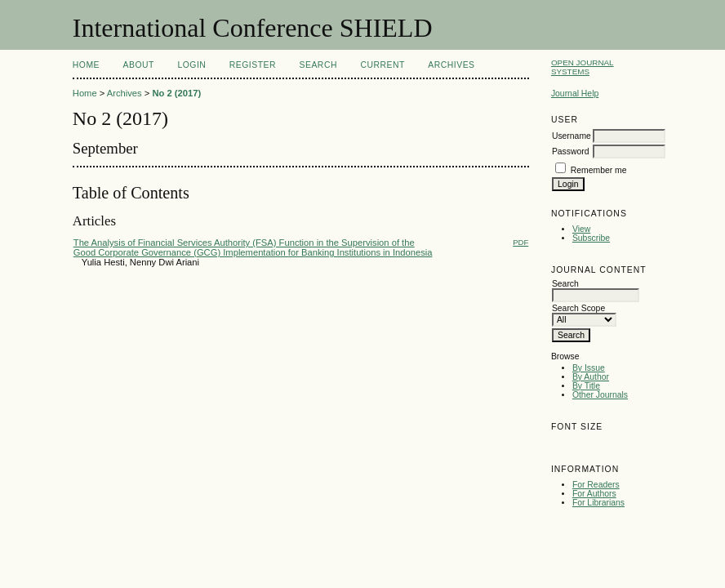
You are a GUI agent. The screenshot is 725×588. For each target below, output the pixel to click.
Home (86, 65)
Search (318, 65)
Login (191, 65)
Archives (451, 65)
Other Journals (600, 395)
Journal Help (575, 94)
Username (572, 136)
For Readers (596, 485)
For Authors (594, 494)
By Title (586, 386)
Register (253, 65)
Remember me (599, 170)
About (139, 65)
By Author (591, 377)
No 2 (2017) (176, 93)
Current (382, 65)
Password (571, 151)
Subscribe (591, 238)
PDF (520, 242)
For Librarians (598, 503)
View (581, 229)
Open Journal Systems (583, 67)
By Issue (589, 368)
